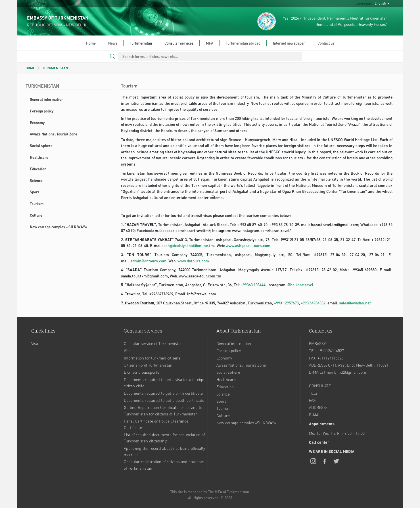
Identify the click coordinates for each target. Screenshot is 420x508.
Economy (37, 123)
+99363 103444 (253, 285)
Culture (36, 215)
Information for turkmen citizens (152, 358)
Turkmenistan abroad (243, 43)
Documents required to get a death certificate (164, 400)
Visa (35, 343)
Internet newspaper (289, 43)
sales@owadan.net (355, 303)
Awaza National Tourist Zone (54, 134)
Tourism (37, 203)
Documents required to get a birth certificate (163, 393)
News (113, 43)
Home (91, 43)
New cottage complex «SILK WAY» (58, 227)
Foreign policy (42, 111)
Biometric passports (142, 372)
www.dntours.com (193, 261)
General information (47, 99)
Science (36, 180)
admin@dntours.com (149, 261)
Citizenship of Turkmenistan (148, 365)
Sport (35, 192)
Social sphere (41, 146)
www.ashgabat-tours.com (248, 245)
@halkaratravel (300, 285)
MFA (210, 43)
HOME (30, 68)
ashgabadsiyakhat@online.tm (189, 245)
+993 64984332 (313, 303)
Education (38, 169)
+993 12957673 (286, 303)
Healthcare (39, 157)
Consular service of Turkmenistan (153, 343)
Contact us (326, 43)
